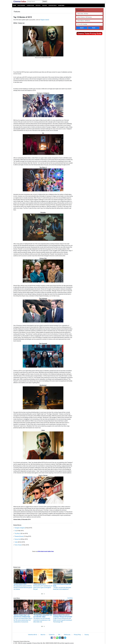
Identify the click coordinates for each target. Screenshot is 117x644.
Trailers (44, 5)
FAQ (59, 635)
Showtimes (61, 5)
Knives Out (18, 539)
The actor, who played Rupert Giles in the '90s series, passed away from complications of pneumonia (23, 611)
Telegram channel (45, 20)
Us (15, 531)
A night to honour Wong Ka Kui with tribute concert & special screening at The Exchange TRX (63, 611)
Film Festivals (53, 5)
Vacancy (87, 635)
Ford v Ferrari (18, 545)
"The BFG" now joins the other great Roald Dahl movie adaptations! (63, 579)
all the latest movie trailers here (46, 551)
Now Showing (21, 5)
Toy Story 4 (18, 533)
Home (15, 5)
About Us (43, 635)
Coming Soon (30, 5)
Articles (38, 5)
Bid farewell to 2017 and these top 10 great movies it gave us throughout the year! (43, 579)
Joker (16, 542)
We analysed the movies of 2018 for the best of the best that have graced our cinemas (23, 579)
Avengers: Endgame (20, 528)
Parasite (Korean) (19, 536)
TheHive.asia (67, 635)
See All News (70, 598)
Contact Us (52, 635)
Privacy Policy (77, 635)
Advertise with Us (33, 635)
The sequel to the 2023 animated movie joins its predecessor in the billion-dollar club (43, 611)
